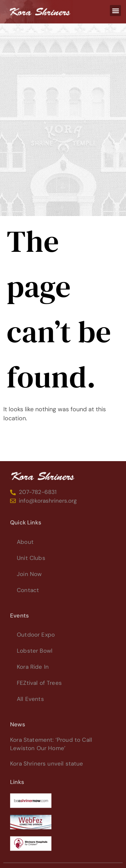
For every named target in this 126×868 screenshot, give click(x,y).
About (25, 542)
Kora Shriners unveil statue (47, 764)
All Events (30, 699)
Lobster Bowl (35, 651)
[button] (115, 11)
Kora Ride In (33, 667)
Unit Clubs (31, 558)
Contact (28, 590)
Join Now (29, 574)
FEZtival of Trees (39, 683)
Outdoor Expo (36, 635)
